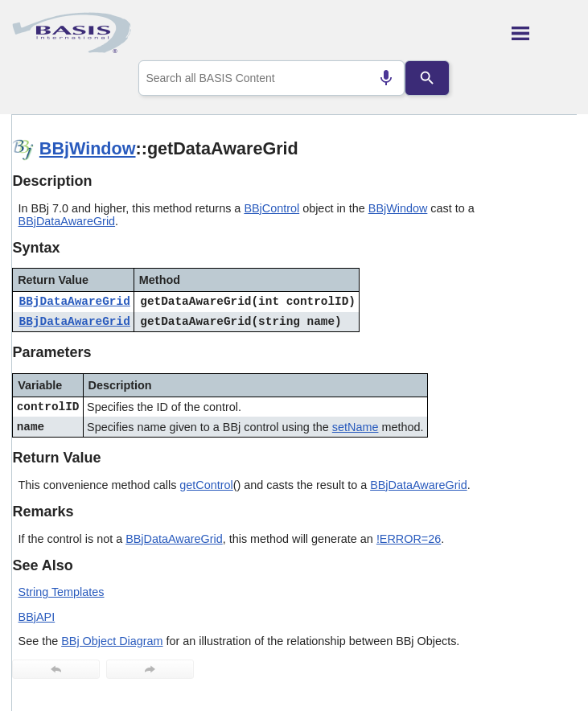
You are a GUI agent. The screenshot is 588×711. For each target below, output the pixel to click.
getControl (206, 485)
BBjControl (271, 208)
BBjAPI (37, 617)
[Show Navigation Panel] (544, 33)
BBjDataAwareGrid (67, 221)
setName (356, 427)
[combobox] (271, 78)
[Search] (427, 78)
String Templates (62, 592)
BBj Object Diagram (112, 641)
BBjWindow (88, 148)
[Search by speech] (386, 78)
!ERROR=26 (409, 539)
